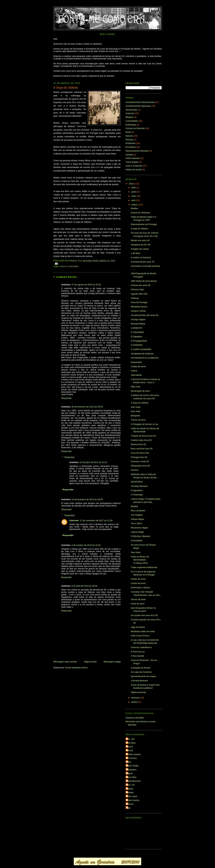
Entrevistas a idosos (140, 588)
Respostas (69, 457)
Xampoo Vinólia (138, 311)
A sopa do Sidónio (139, 229)
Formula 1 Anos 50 (140, 461)
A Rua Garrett (137, 656)
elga (128, 808)
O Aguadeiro (137, 490)
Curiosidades (132, 121)
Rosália (130, 792)
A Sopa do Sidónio (140, 403)
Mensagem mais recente (65, 662)
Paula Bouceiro (134, 781)
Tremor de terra (138, 420)
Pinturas (130, 140)
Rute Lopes (132, 796)
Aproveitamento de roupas (143, 676)
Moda (128, 132)
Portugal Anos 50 (139, 457)
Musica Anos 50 (138, 444)
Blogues (129, 117)
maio (134, 196)
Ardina (134, 371)
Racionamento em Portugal (144, 224)
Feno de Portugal (139, 302)
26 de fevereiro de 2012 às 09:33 (87, 407)
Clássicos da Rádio (135, 718)
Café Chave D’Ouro (140, 636)
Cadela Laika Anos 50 (141, 440)
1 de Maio (136, 253)
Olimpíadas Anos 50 (140, 466)
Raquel (130, 789)
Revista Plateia (138, 324)
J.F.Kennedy (137, 495)
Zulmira (130, 804)
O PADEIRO (137, 345)
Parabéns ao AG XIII (141, 245)
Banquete (135, 416)
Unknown (74, 520)
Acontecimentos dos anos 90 (145, 315)
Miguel (130, 773)
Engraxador (136, 362)
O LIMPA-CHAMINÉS (141, 349)
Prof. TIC (131, 785)
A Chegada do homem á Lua (144, 424)
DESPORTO (137, 482)
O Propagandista (139, 341)
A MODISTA (137, 328)
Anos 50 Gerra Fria (140, 453)
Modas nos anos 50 (140, 240)
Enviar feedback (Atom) (76, 668)
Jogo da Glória (138, 627)
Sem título (136, 407)
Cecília (130, 750)
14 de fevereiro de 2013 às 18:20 (87, 499)
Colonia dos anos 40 (141, 285)
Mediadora (131, 770)
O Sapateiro (137, 337)
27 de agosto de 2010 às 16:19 (86, 285)
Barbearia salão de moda (143, 631)
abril (134, 200)
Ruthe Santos (133, 800)
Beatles (134, 208)
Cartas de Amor (138, 579)
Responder (67, 398)
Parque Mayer (138, 519)
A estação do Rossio (141, 668)
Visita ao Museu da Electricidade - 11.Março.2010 (140, 560)
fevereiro (136, 698)
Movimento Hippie (139, 528)
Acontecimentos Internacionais (140, 102)
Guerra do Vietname (140, 213)
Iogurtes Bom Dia (139, 294)
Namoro (129, 136)
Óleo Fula (135, 387)
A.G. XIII (130, 739)
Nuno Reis (131, 777)
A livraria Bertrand (139, 681)
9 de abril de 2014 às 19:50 (84, 586)
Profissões (131, 143)
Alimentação (132, 110)
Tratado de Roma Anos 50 (143, 436)
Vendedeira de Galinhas (142, 354)
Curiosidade (137, 541)
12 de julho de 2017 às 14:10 (93, 462)
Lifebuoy (135, 298)
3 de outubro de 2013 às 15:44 (86, 545)
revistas (129, 155)
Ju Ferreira (132, 758)
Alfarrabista (136, 375)
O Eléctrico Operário (141, 536)
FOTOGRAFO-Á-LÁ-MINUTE (145, 358)
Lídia (129, 762)
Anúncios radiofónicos (141, 647)
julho (134, 187)
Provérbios (131, 147)
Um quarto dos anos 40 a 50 (144, 615)
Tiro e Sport (136, 523)
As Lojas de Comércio (141, 672)
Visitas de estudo (134, 170)
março (135, 205)
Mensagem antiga (112, 662)
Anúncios (130, 113)
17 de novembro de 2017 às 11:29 (96, 520)
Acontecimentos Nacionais (138, 106)
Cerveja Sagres (138, 319)
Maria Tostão (133, 766)
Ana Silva (131, 743)
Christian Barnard (139, 486)
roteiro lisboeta (133, 158)
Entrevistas (131, 125)
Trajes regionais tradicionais (144, 567)
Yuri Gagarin (137, 515)
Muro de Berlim (138, 511)
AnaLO (130, 747)
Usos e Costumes (69, 267)
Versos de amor (138, 599)
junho (134, 192)
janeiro (135, 702)
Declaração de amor (140, 391)
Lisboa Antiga (137, 532)
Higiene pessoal (138, 692)
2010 (132, 184)
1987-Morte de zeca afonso (144, 281)
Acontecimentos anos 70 (143, 262)
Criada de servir (138, 366)
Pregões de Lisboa (140, 249)
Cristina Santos (134, 754)
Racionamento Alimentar (137, 151)
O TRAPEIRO (137, 332)
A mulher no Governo (141, 257)
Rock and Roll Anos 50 (142, 449)
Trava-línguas (132, 162)
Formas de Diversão (135, 128)
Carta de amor (138, 604)
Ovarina (135, 470)
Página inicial (90, 662)
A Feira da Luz (138, 652)
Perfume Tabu (138, 290)
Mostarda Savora (139, 307)
